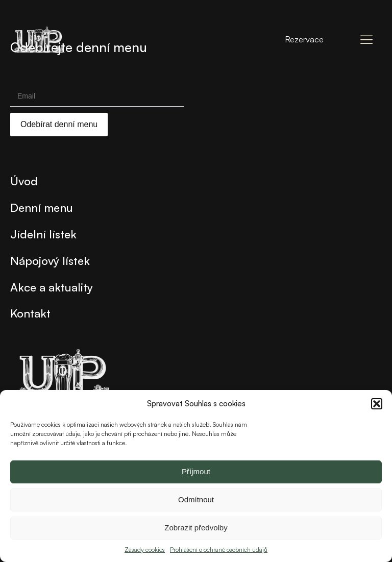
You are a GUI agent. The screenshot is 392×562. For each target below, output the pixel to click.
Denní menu (42, 207)
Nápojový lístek (50, 260)
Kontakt (30, 313)
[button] (377, 404)
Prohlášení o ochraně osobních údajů (219, 549)
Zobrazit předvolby (196, 528)
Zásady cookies (145, 549)
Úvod (24, 181)
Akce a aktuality (52, 287)
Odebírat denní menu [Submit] (59, 124)
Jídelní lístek (43, 234)
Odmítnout (196, 499)
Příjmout (196, 471)
